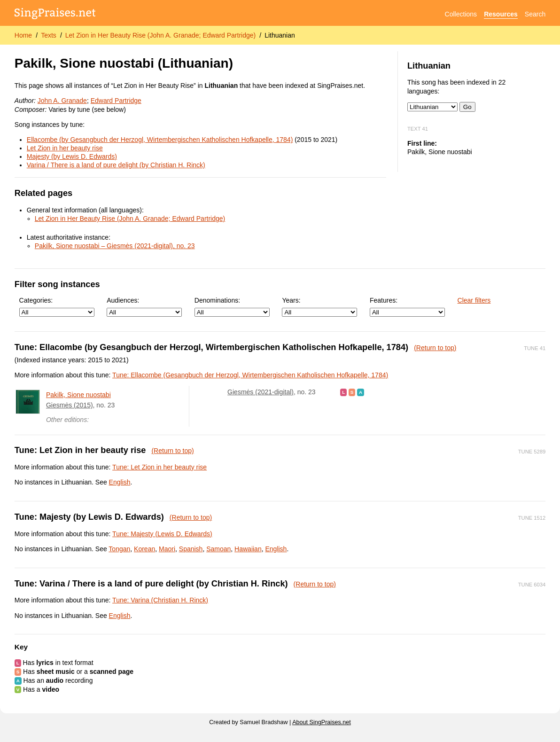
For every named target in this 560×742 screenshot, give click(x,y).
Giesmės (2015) (70, 405)
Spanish (191, 549)
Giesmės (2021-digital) (261, 392)
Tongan (119, 549)
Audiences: (144, 307)
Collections (461, 14)
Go (467, 107)
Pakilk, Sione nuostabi (78, 395)
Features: (407, 307)
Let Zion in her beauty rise (65, 148)
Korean (144, 549)
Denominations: (232, 307)
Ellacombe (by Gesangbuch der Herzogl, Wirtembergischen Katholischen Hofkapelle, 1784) (160, 140)
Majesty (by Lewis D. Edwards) (72, 156)
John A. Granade (62, 101)
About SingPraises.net (322, 722)
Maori (167, 549)
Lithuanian (280, 35)
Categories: (57, 307)
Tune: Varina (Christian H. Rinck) (160, 600)
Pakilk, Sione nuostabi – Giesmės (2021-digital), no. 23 (115, 246)
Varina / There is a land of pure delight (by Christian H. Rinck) (116, 165)
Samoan (218, 549)
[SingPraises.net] (55, 14)
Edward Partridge (116, 101)
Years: (319, 307)
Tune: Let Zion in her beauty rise (159, 467)
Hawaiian (248, 549)
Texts (49, 35)
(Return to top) (435, 348)
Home (23, 35)
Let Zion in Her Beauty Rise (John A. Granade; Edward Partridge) (160, 35)
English (120, 482)
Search (535, 14)
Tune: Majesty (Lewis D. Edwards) (162, 534)
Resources (501, 14)
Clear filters (474, 300)
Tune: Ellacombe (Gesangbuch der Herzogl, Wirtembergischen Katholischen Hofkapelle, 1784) (250, 375)
